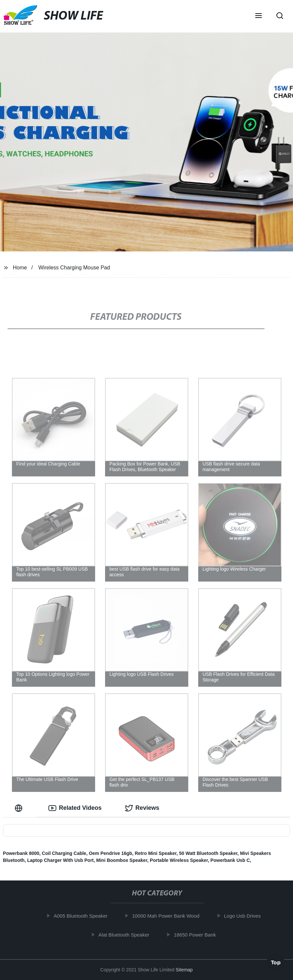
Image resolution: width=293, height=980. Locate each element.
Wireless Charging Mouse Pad (74, 268)
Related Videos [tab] (75, 808)
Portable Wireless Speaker (179, 860)
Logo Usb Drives (245, 916)
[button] (259, 16)
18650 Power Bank (198, 935)
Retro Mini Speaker (155, 853)
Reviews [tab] (142, 808)
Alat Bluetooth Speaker (127, 935)
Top (276, 962)
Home (20, 268)
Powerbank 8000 (21, 853)
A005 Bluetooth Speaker (84, 916)
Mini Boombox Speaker (122, 860)
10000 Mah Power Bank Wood (169, 916)
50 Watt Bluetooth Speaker (208, 853)
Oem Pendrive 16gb (111, 853)
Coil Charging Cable (64, 853)
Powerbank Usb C (230, 860)
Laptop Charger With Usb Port (60, 860)
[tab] (20, 808)
